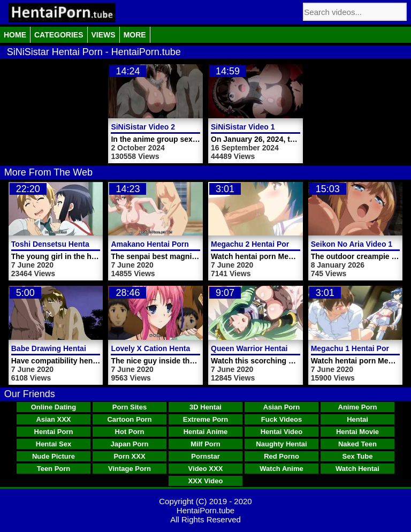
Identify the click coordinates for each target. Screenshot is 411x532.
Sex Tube (358, 456)
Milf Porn (205, 444)
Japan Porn (130, 444)
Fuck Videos (281, 419)
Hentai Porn (54, 432)
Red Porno (281, 456)
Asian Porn (282, 407)
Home (15, 35)
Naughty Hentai (281, 444)
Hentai (357, 419)
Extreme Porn (206, 419)
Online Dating (54, 407)
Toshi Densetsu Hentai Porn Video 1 (75, 244)
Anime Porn (358, 407)
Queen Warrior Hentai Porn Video (270, 348)
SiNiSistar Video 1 (243, 127)
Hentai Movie (357, 432)
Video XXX (206, 469)
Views (104, 35)
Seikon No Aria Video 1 (352, 244)
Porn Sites (130, 407)
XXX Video (206, 481)
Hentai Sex (54, 444)
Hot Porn (130, 432)
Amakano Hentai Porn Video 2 (164, 244)
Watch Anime (281, 469)
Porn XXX (129, 456)
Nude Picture (54, 456)
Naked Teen (357, 444)
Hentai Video (282, 432)
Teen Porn (54, 469)
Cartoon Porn (129, 419)
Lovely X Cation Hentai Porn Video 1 (175, 348)
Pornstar (205, 456)
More (135, 35)
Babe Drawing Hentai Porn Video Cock (80, 348)
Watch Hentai (357, 469)
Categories (59, 35)
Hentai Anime (206, 432)
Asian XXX (53, 419)
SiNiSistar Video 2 (143, 127)
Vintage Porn (130, 469)
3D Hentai (205, 407)
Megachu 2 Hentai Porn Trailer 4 (268, 244)
